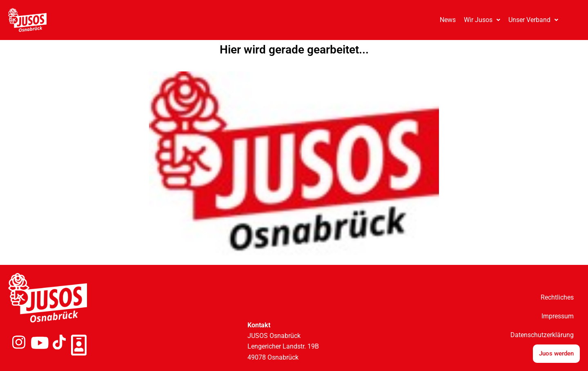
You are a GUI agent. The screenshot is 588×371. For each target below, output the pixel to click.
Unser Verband (533, 20)
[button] (482, 20)
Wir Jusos (482, 20)
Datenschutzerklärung (542, 335)
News (448, 20)
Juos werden (556, 353)
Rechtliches (557, 297)
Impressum (558, 316)
